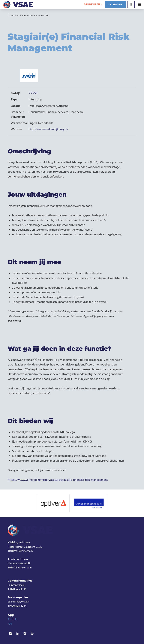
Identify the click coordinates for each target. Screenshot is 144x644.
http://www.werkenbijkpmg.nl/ (48, 129)
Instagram (25, 633)
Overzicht (44, 15)
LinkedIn (18, 633)
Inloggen (115, 4)
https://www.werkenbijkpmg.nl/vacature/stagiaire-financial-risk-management (58, 479)
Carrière (33, 15)
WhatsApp (32, 633)
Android (13, 619)
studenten (92, 4)
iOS (10, 624)
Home (23, 15)
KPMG (33, 93)
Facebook (11, 633)
